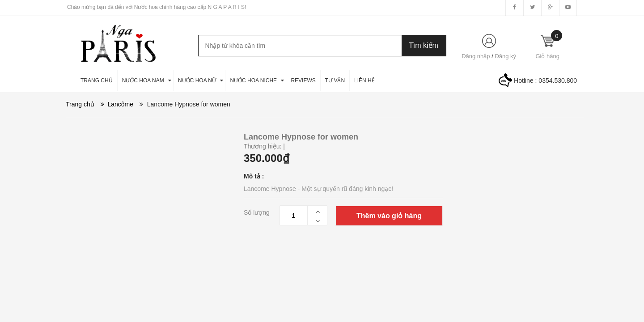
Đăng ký (505, 56)
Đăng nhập (476, 56)
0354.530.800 (558, 80)
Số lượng (257, 212)
